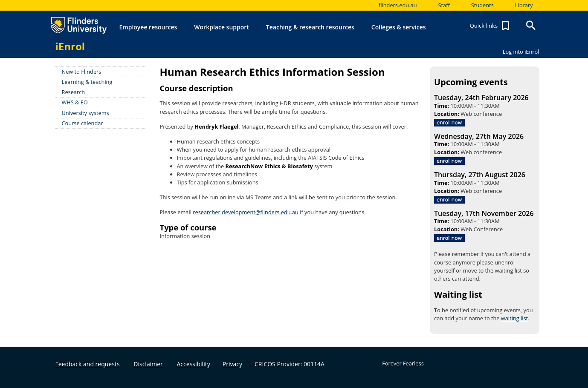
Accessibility (194, 364)
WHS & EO (75, 102)
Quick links (491, 26)
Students (482, 5)
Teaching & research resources (310, 27)
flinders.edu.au (398, 5)
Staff (444, 5)
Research (74, 92)
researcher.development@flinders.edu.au (246, 212)
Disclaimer (148, 364)
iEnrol (70, 46)
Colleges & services (399, 27)
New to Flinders (82, 72)
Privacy (232, 364)
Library (524, 5)
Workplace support (222, 27)
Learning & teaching (87, 82)
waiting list (514, 318)
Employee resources (148, 27)
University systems (85, 113)
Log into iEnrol (521, 52)
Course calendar (83, 123)
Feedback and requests (88, 364)
